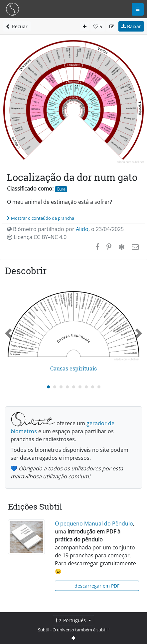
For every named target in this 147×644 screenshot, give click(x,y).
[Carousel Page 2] (55, 387)
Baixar (131, 26)
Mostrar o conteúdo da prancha (41, 218)
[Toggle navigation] (138, 9)
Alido (82, 229)
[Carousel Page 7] (86, 387)
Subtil (44, 630)
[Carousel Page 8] (93, 387)
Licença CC (37, 237)
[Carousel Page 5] (74, 387)
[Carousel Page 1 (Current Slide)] (48, 387)
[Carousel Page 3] (61, 387)
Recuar (17, 26)
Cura (61, 189)
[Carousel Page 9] (99, 387)
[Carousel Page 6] (80, 387)
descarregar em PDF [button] (97, 586)
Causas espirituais (73, 368)
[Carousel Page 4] (67, 387)
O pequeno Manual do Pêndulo (94, 523)
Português (72, 620)
